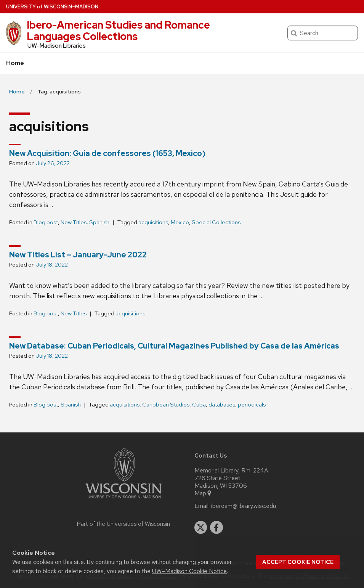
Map (203, 493)
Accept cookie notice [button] (298, 562)
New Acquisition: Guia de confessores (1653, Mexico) (107, 153)
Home (15, 63)
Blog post (46, 222)
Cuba (199, 405)
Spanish (99, 222)
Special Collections (216, 222)
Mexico (180, 222)
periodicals (252, 405)
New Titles (74, 222)
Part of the (123, 524)
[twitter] (201, 527)
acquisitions (153, 222)
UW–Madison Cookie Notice (189, 571)
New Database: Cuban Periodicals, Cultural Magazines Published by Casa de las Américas (174, 346)
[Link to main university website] (123, 500)
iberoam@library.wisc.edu (244, 506)
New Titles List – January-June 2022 (78, 255)
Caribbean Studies (166, 405)
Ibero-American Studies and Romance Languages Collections (118, 31)
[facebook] (216, 527)
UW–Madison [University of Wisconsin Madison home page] (52, 7)
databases (222, 405)
